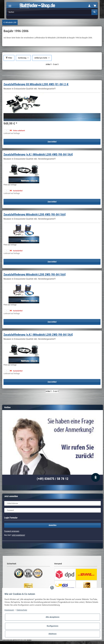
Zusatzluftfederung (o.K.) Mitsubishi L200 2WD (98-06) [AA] (38, 335)
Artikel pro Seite (41, 58)
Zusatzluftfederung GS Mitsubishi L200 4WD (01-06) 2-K (36, 84)
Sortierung (22, 58)
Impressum (9, 610)
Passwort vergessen (12, 531)
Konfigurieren (53, 626)
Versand (29, 640)
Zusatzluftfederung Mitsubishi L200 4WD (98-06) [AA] (35, 214)
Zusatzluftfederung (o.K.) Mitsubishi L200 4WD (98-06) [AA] (38, 154)
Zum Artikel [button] (52, 142)
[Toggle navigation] (10, 5)
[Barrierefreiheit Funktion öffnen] (96, 477)
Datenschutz (22, 610)
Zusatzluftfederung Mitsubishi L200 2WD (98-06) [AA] (35, 274)
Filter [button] (9, 58)
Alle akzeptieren (53, 617)
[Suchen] (49, 12)
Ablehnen (53, 634)
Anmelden (53, 525)
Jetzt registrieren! (18, 535)
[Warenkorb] (95, 6)
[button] (89, 6)
